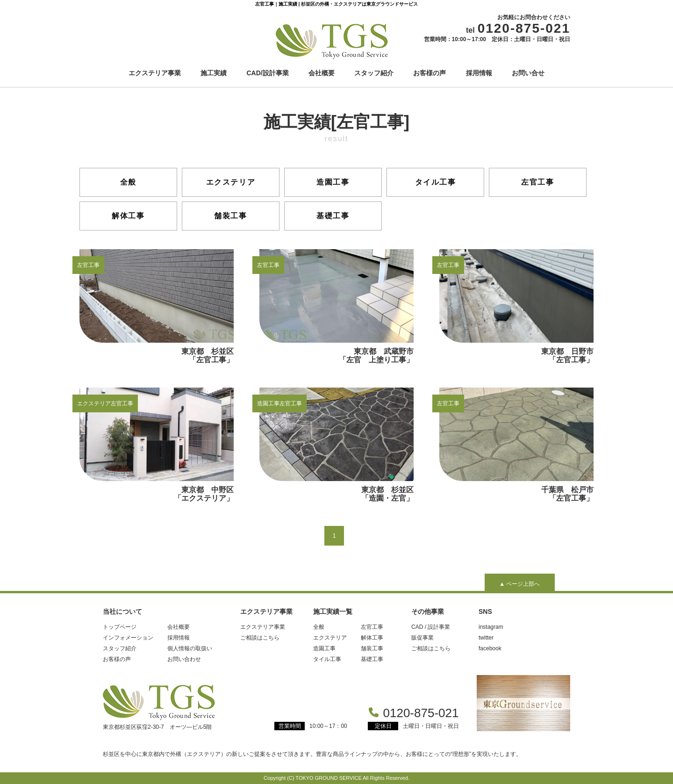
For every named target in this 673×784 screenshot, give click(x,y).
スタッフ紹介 (374, 73)
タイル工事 (436, 182)
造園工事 (333, 182)
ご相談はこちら (260, 638)
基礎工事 (333, 216)
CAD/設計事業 (268, 73)
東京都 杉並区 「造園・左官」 (340, 445)
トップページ (120, 627)
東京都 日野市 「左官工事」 (520, 306)
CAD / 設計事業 (431, 627)
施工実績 (214, 73)
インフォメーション (128, 638)
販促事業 (422, 638)
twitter (486, 638)
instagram (491, 627)
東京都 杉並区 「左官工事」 (160, 306)
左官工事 (537, 182)
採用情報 (479, 73)
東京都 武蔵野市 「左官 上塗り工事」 (340, 306)
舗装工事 (230, 216)
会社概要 (322, 73)
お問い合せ (528, 73)
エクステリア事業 (155, 73)
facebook (490, 648)
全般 (128, 182)
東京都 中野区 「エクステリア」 (160, 445)
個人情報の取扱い (190, 648)
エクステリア (231, 182)
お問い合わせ (184, 659)
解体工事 (128, 216)
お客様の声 (430, 73)
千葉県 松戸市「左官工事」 (516, 445)
